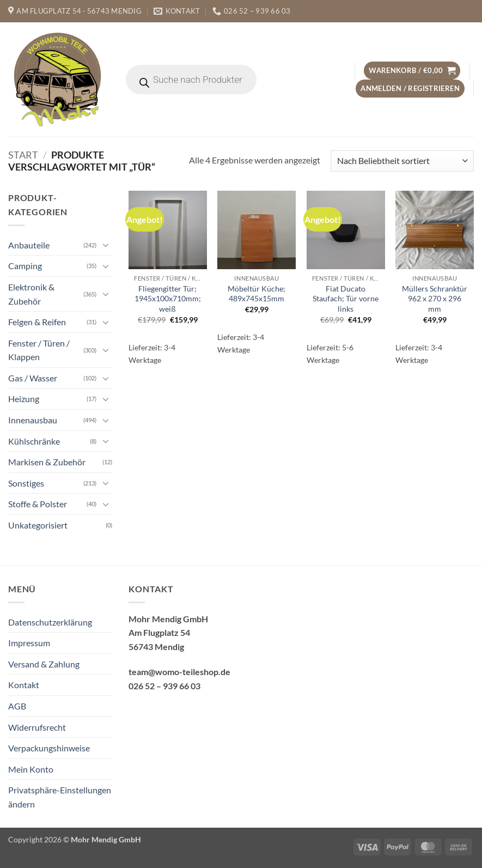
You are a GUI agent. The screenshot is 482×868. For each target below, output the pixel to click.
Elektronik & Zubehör (31, 294)
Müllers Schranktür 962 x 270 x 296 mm (435, 299)
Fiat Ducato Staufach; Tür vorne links (346, 299)
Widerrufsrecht (37, 727)
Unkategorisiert (38, 525)
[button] (412, 71)
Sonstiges (26, 483)
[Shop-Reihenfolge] (402, 161)
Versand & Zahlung (44, 664)
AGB (17, 706)
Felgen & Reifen (37, 322)
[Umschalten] (106, 245)
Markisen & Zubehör (47, 462)
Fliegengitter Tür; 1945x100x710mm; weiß (168, 299)
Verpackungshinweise (49, 748)
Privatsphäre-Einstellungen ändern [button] (60, 797)
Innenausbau (33, 420)
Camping (25, 266)
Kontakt (24, 685)
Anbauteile (29, 245)
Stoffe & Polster (38, 504)
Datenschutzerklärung (50, 622)
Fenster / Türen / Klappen (39, 350)
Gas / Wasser (33, 378)
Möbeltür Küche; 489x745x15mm (257, 294)
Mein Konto (31, 769)
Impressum (29, 643)
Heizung (24, 399)
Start (23, 155)
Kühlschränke (34, 441)
